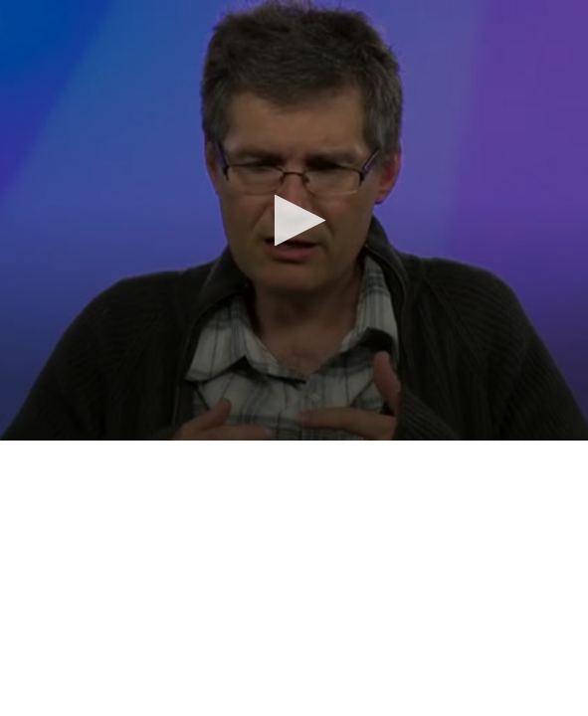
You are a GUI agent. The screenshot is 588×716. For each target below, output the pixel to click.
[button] (294, 220)
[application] (294, 220)
